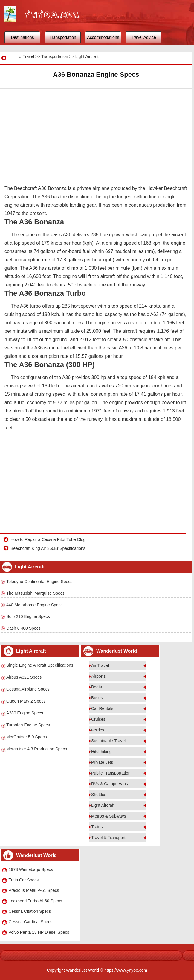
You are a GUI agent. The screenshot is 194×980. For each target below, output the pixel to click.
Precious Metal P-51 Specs (34, 890)
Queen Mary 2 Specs (26, 701)
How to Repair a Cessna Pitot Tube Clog (48, 539)
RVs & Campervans (110, 784)
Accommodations (103, 37)
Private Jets (102, 762)
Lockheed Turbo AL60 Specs (35, 901)
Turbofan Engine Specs (28, 725)
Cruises (98, 719)
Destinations (22, 37)
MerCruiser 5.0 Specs (26, 737)
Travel (28, 56)
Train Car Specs (24, 880)
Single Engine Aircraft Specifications (40, 665)
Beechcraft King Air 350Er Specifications (48, 548)
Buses (97, 698)
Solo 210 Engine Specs (28, 616)
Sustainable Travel (108, 741)
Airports (98, 676)
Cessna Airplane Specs (28, 689)
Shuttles (99, 795)
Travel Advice (143, 37)
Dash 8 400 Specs (23, 628)
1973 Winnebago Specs (31, 869)
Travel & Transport (108, 838)
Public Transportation (111, 773)
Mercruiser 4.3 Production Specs (37, 749)
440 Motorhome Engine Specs (34, 605)
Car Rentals (102, 708)
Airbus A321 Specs (24, 677)
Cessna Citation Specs (30, 911)
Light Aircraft (87, 56)
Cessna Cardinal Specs (30, 922)
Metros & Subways (109, 816)
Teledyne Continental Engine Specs (39, 582)
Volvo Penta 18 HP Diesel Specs (39, 932)
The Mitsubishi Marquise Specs (35, 593)
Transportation (63, 37)
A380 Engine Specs (25, 713)
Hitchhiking (101, 752)
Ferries (98, 730)
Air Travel (100, 665)
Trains (97, 827)
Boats (97, 687)
